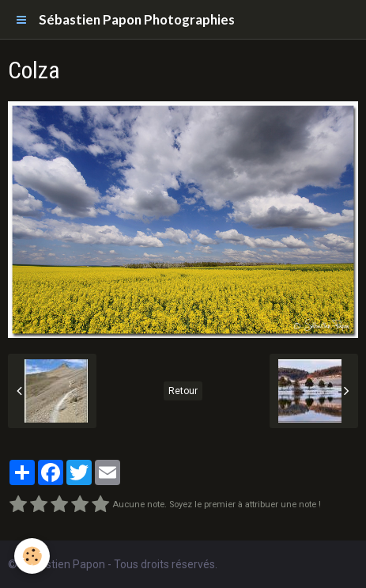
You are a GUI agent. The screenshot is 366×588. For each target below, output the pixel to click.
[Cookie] (32, 556)
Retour (183, 391)
